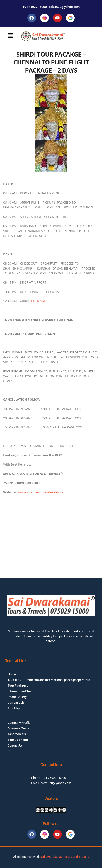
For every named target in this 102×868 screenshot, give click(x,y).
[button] (10, 36)
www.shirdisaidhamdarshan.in (41, 492)
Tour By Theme (18, 740)
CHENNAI (38, 301)
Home (12, 674)
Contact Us (15, 745)
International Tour (20, 691)
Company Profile (19, 723)
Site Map (14, 708)
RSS (11, 751)
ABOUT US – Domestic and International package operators (49, 680)
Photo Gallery (17, 697)
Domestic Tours (18, 728)
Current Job (16, 703)
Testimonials (17, 734)
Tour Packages (18, 686)
